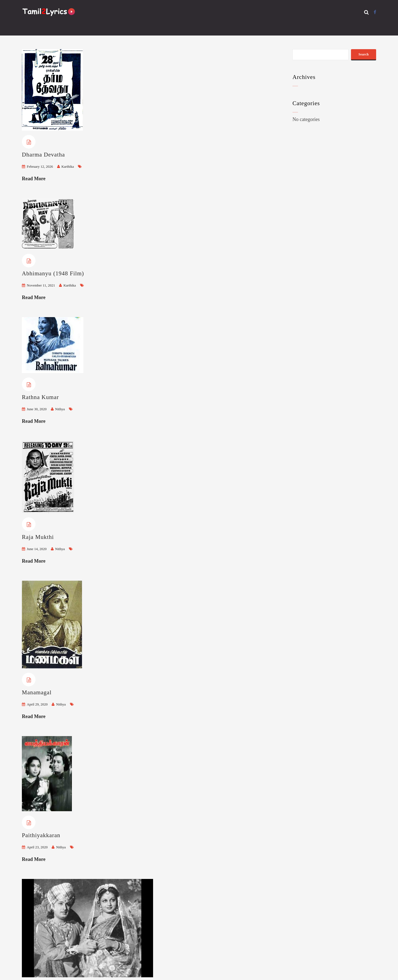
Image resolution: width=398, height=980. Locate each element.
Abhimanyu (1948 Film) (53, 273)
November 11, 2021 (41, 285)
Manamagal (37, 692)
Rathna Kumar (40, 397)
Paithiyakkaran (41, 835)
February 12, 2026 (40, 166)
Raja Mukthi (38, 537)
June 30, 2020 (37, 409)
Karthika (68, 166)
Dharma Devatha (43, 155)
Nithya (60, 409)
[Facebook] (375, 12)
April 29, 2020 (37, 704)
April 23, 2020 (37, 847)
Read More (34, 179)
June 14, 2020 (37, 549)
